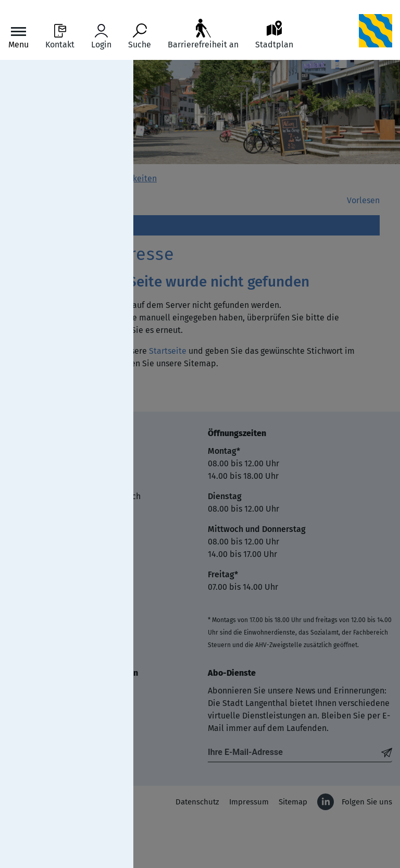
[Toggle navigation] (18, 37)
